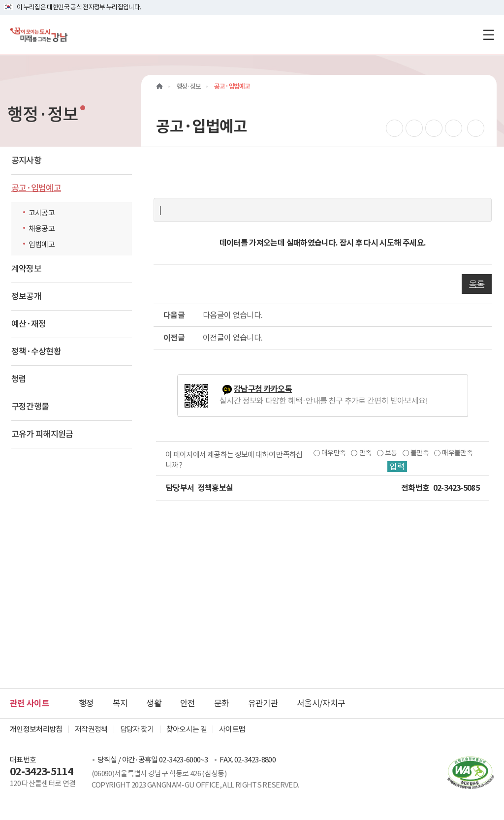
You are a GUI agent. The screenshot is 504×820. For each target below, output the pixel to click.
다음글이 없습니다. (233, 315)
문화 (222, 703)
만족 (365, 453)
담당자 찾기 (137, 729)
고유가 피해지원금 (42, 434)
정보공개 (26, 296)
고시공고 (42, 213)
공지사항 (26, 160)
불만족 (420, 453)
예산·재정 (29, 324)
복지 (120, 703)
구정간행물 (30, 407)
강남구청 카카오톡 (263, 389)
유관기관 (263, 703)
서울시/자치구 (321, 703)
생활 (154, 703)
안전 (188, 703)
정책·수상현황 (36, 351)
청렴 (19, 379)
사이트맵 (232, 729)
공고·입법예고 (36, 188)
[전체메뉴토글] (488, 35)
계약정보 (26, 269)
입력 (397, 467)
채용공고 (42, 229)
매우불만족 (457, 453)
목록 (477, 284)
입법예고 (42, 244)
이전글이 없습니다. (233, 338)
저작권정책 (91, 729)
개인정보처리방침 (36, 729)
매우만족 (333, 453)
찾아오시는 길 (187, 729)
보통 (391, 453)
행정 (86, 703)
